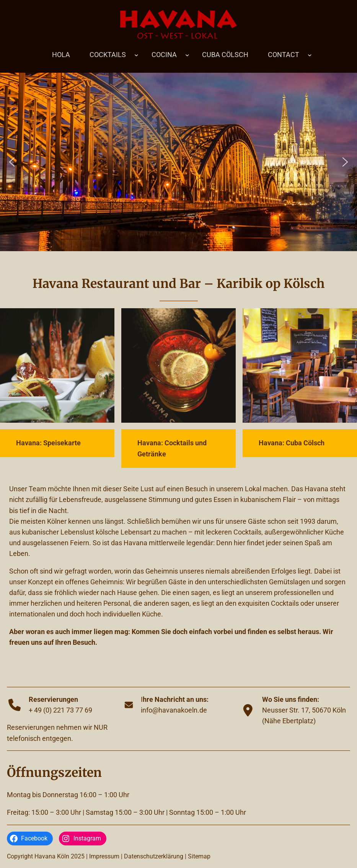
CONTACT (284, 55)
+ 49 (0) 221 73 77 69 (60, 710)
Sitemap (199, 856)
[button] (12, 162)
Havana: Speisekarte (48, 443)
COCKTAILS (108, 55)
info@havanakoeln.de (174, 710)
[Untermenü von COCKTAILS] (136, 55)
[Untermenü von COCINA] (187, 55)
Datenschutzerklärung (154, 856)
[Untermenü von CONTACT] (310, 55)
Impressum (104, 856)
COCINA (164, 55)
